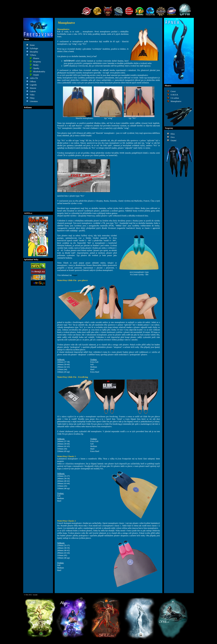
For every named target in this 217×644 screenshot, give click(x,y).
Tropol (75, 275)
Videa (32, 95)
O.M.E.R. (175, 95)
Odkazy (33, 81)
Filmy (32, 98)
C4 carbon (175, 98)
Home (32, 45)
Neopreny (37, 62)
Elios (173, 134)
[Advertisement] (38, 160)
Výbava (33, 55)
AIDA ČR (34, 78)
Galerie (33, 91)
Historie (33, 88)
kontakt (35, 595)
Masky (36, 65)
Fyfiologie (34, 48)
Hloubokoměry (39, 72)
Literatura (34, 101)
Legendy (33, 85)
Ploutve (36, 58)
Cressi (173, 91)
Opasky (36, 68)
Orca (173, 137)
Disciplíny (34, 52)
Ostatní (36, 75)
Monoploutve (176, 101)
